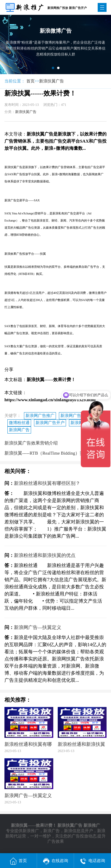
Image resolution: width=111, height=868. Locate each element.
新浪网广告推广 (40, 416)
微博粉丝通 (19, 423)
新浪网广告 (19, 430)
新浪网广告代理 (75, 416)
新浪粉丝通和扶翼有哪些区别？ (47, 483)
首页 (30, 81)
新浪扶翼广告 (52, 81)
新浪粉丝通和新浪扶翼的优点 (45, 555)
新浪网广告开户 (50, 423)
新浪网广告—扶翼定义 (38, 627)
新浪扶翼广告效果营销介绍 (31, 443)
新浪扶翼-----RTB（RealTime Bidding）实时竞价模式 (55, 453)
